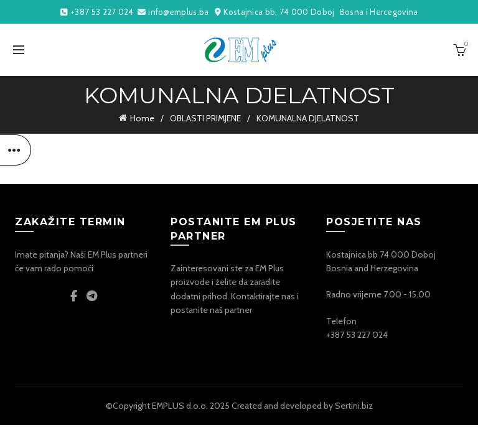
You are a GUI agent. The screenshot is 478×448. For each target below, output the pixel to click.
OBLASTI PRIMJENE (205, 118)
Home (142, 118)
